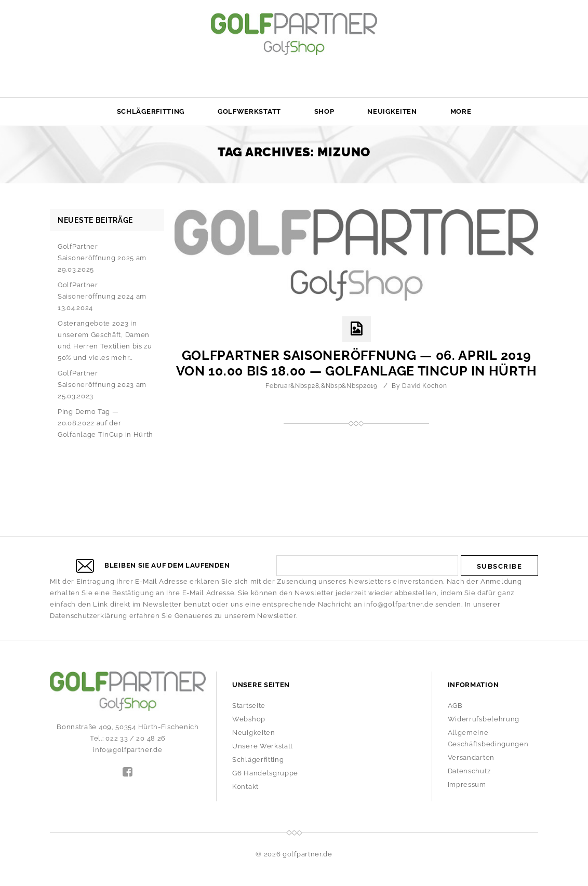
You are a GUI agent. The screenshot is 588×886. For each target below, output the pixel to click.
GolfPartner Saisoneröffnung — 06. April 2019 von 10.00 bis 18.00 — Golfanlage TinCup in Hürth (357, 363)
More (461, 111)
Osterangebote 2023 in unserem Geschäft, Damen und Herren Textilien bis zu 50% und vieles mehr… (105, 340)
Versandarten (471, 757)
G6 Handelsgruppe (265, 773)
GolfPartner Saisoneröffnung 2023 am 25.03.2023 (102, 385)
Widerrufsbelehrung (484, 719)
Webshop (249, 719)
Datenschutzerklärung (89, 616)
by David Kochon (419, 386)
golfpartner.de (308, 854)
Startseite (249, 706)
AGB (455, 706)
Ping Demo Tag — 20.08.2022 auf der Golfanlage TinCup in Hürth (105, 423)
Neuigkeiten (392, 111)
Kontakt (245, 787)
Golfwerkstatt (249, 111)
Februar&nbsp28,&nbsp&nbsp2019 (321, 386)
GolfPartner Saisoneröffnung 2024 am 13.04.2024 (102, 296)
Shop (324, 111)
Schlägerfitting (151, 111)
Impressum (467, 784)
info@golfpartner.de (399, 604)
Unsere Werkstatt (263, 746)
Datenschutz (469, 771)
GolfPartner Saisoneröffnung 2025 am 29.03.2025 (102, 258)
